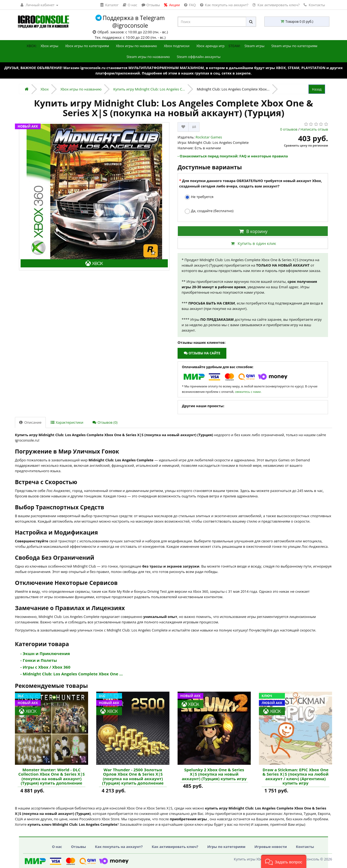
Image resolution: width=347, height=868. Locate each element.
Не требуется (199, 197)
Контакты (314, 5)
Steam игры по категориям (294, 46)
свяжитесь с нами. (248, 392)
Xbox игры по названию (136, 46)
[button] (284, 861)
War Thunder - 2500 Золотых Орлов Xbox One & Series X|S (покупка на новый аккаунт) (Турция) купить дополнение (133, 776)
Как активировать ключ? (175, 847)
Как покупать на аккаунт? (119, 847)
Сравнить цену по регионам (306, 145)
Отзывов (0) (105, 422)
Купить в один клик (253, 243)
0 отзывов (289, 129)
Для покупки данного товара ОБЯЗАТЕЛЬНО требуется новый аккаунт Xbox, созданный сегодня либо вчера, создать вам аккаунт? (251, 183)
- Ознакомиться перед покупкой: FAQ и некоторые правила (233, 156)
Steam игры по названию (148, 57)
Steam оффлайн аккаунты (199, 57)
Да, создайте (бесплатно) (209, 211)
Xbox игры (49, 46)
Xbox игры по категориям (87, 46)
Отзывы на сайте (202, 353)
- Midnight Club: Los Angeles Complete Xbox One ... (72, 674)
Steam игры (255, 46)
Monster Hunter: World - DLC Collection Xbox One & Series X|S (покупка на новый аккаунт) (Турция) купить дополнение (51, 776)
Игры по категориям (226, 847)
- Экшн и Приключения (45, 653)
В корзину (253, 231)
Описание (30, 422)
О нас (57, 847)
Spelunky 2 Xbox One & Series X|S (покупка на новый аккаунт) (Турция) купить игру (214, 774)
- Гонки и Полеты (39, 660)
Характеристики (67, 422)
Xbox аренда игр (210, 46)
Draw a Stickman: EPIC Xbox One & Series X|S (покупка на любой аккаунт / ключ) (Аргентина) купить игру (295, 776)
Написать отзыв (314, 129)
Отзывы (78, 847)
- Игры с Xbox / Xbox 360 (45, 667)
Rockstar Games (209, 137)
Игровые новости (271, 847)
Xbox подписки (176, 46)
